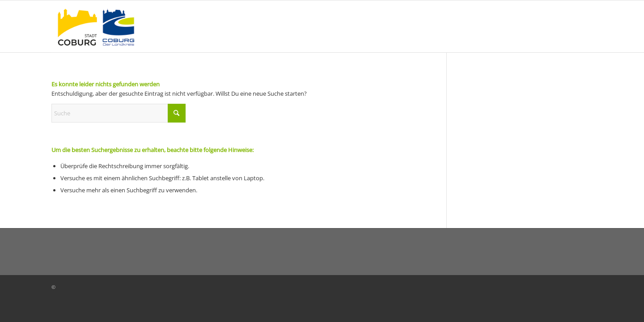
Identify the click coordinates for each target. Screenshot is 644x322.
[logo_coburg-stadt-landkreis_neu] (96, 26)
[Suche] (119, 113)
